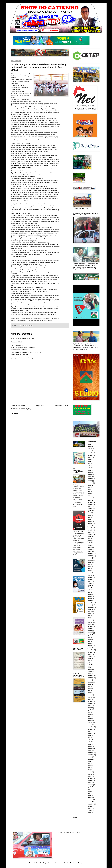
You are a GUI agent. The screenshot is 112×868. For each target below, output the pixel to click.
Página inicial (40, 406)
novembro (90, 455)
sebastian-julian (65, 863)
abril (89, 444)
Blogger (80, 863)
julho (89, 464)
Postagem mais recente (18, 406)
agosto (89, 462)
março (89, 447)
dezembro (90, 453)
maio (89, 468)
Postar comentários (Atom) (23, 409)
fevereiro (90, 449)
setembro (90, 459)
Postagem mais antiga (62, 406)
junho (89, 466)
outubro (90, 457)
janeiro (89, 451)
